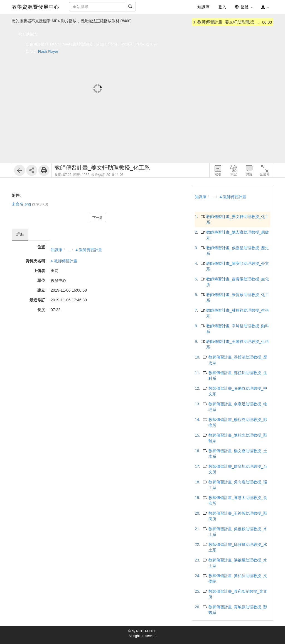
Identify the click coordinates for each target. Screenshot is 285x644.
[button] (265, 7)
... (69, 250)
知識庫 (56, 250)
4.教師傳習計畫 (89, 250)
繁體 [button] (244, 7)
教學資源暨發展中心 (35, 7)
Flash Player (48, 51)
